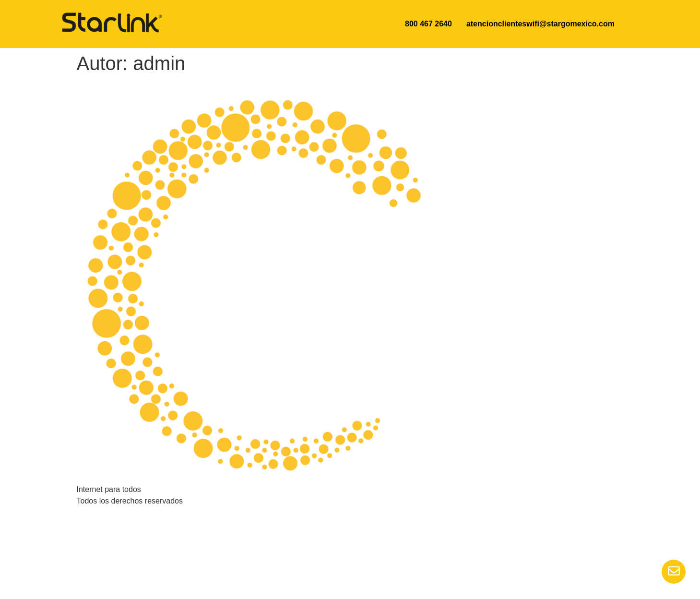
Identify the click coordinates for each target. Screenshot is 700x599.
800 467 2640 (428, 24)
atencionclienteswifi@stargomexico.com (540, 24)
